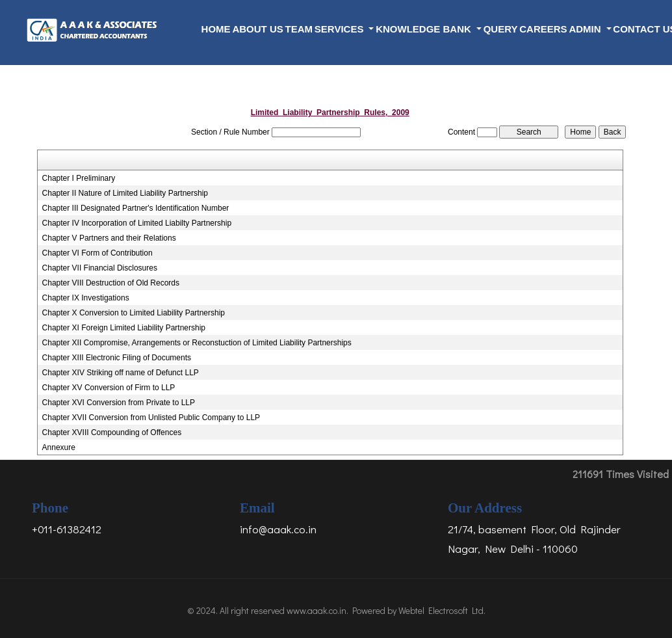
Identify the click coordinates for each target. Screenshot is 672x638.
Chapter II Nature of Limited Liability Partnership (125, 193)
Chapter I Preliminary (79, 178)
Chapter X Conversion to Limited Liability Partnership (134, 313)
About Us (257, 29)
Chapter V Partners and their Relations (109, 238)
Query (501, 29)
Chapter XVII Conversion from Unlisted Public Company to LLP (151, 418)
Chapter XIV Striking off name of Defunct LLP (121, 373)
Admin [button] (586, 29)
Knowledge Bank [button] (425, 29)
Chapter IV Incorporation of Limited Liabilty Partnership (137, 223)
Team (299, 29)
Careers (543, 29)
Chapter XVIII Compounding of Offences (112, 432)
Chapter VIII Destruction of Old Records (111, 283)
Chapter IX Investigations (86, 298)
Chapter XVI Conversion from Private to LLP (119, 403)
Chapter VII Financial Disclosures (100, 268)
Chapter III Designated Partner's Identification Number (136, 208)
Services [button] (341, 29)
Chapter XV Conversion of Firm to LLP (109, 388)
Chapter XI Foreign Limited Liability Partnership (124, 328)
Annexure (59, 447)
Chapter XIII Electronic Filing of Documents (117, 358)
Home (216, 29)
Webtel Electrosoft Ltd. (442, 610)
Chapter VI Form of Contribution (97, 253)
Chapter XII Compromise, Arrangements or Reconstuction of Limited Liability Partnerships (197, 343)
